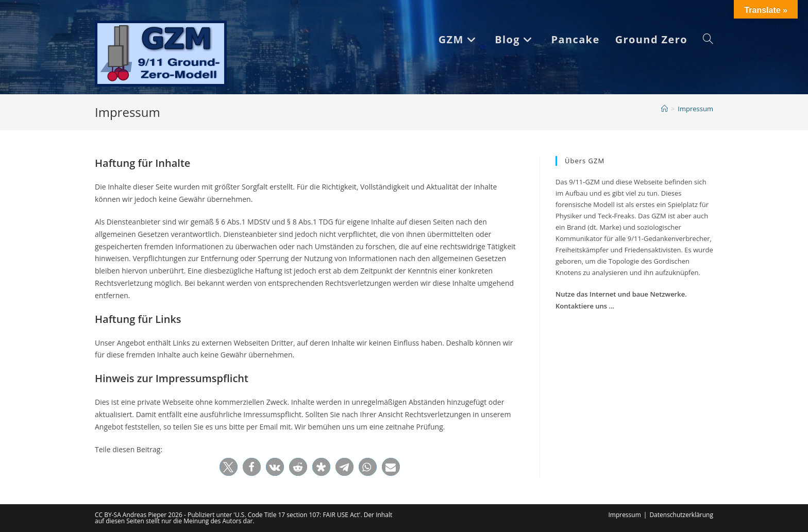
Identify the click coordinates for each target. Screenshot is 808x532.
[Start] (664, 109)
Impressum (695, 109)
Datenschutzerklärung (681, 515)
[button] (229, 467)
